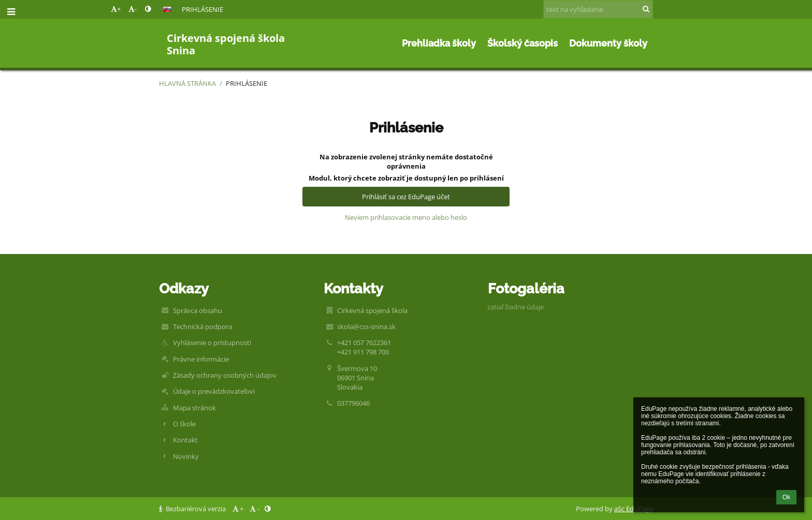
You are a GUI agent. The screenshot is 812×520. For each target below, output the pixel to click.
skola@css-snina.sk (366, 326)
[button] (167, 9)
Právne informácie (201, 359)
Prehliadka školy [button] (439, 43)
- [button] (133, 9)
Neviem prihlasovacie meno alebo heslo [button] (406, 217)
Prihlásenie (202, 9)
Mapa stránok (194, 408)
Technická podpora (202, 326)
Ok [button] (786, 497)
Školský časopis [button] (523, 43)
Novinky (186, 456)
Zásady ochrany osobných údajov (225, 375)
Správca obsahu (198, 310)
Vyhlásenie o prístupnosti (212, 343)
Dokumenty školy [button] (608, 43)
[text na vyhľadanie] (598, 9)
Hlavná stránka (187, 83)
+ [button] (116, 9)
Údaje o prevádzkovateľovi (214, 391)
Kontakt (185, 440)
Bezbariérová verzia (193, 509)
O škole (184, 424)
